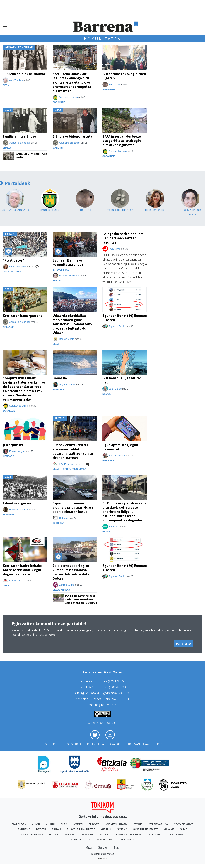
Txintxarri (176, 835)
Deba (6, 85)
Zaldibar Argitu (67, 585)
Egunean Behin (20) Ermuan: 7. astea (125, 568)
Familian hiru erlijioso (19, 136)
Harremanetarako (139, 744)
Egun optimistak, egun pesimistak (120, 447)
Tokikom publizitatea (102, 854)
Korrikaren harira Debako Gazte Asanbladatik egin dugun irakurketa (22, 570)
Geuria (106, 829)
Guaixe (169, 829)
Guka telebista (32, 835)
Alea (64, 824)
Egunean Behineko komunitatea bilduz (68, 262)
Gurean (103, 848)
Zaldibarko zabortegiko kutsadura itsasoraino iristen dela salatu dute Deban (71, 572)
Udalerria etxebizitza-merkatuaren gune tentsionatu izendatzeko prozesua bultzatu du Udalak (72, 324)
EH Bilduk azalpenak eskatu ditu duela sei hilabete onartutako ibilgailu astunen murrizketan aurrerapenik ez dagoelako (124, 512)
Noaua (104, 835)
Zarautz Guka (81, 840)
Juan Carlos (115, 389)
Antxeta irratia (116, 824)
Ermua (7, 148)
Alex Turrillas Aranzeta (15, 210)
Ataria (138, 824)
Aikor (36, 824)
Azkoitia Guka (184, 824)
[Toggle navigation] (5, 27)
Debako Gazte (17, 580)
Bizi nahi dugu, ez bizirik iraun (122, 380)
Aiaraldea (19, 824)
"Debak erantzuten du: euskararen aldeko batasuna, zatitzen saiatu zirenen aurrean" (73, 451)
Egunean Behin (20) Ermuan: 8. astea (125, 318)
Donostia (60, 378)
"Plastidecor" (13, 260)
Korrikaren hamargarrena (23, 316)
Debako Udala (67, 339)
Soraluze (59, 102)
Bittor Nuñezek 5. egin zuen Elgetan (124, 76)
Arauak (115, 744)
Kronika (70, 835)
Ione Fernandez (155, 210)
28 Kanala (127, 840)
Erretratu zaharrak (19, 509)
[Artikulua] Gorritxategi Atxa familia (31, 156)
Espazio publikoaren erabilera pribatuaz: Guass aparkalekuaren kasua (73, 507)
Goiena (122, 829)
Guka (184, 829)
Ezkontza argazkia (17, 503)
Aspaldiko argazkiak (20, 143)
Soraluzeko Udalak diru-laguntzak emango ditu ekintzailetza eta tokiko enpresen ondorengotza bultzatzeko (72, 82)
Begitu (41, 829)
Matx (89, 848)
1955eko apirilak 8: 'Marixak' (25, 74)
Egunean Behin (117, 326)
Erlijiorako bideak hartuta (72, 136)
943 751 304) (119, 687)
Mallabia (58, 148)
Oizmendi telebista (128, 835)
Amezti (78, 824)
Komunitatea (102, 39)
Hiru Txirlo (114, 84)
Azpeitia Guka (158, 824)
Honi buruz (51, 744)
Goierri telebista (146, 829)
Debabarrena (61, 590)
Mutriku (16, 272)
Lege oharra (73, 744)
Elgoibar (58, 390)
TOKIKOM (114, 249)
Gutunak (64, 518)
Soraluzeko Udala (68, 97)
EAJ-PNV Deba (67, 464)
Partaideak (15, 183)
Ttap (117, 848)
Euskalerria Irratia (81, 829)
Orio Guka (155, 835)
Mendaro (8, 456)
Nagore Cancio (67, 384)
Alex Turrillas (16, 80)
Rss (160, 744)
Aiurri (50, 824)
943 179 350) (118, 681)
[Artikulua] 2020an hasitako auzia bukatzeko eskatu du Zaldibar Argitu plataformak (81, 599)
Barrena (24, 829)
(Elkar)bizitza (13, 445)
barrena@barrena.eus (102, 705)
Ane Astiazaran (117, 455)
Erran (56, 829)
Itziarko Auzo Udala (74, 469)
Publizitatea (96, 744)
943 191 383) (121, 699)
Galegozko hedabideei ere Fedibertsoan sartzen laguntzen (123, 238)
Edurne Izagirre (17, 451)
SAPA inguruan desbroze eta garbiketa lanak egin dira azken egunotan (122, 141)
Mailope (88, 835)
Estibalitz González (69, 275)
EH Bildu (114, 526)
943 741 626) (122, 693)
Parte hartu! (183, 644)
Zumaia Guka (106, 840)
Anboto (94, 824)
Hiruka (54, 835)
